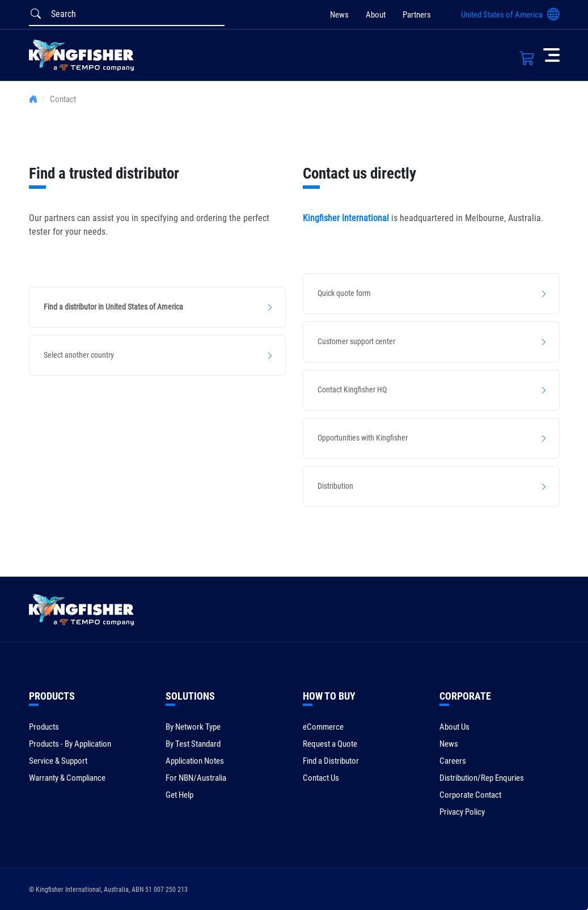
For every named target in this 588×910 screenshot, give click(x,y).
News (339, 15)
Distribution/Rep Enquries (482, 778)
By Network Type (193, 727)
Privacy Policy (462, 812)
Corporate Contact (470, 795)
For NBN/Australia (196, 778)
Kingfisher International (346, 218)
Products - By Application (70, 744)
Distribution (335, 486)
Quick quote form (344, 293)
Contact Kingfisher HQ (352, 390)
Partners (417, 15)
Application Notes (195, 761)
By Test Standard (193, 744)
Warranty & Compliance (67, 778)
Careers (453, 761)
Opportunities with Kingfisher (363, 438)
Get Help (179, 795)
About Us (454, 727)
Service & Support (58, 761)
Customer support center (356, 341)
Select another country (79, 355)
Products (44, 727)
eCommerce (323, 727)
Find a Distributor (331, 761)
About (376, 15)
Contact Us (321, 778)
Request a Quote (330, 744)
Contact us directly (359, 173)
